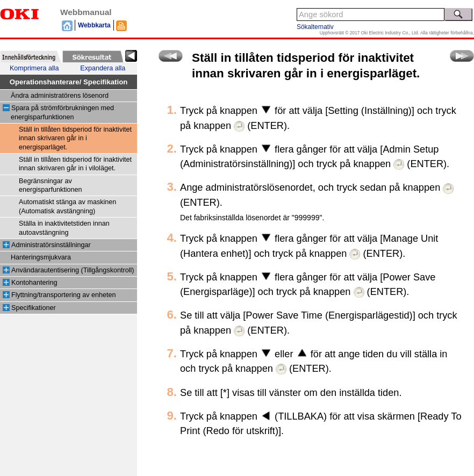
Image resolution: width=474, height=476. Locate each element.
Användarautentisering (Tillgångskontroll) (73, 270)
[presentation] (30, 56)
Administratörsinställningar (51, 245)
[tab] (30, 56)
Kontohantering (34, 283)
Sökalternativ (315, 27)
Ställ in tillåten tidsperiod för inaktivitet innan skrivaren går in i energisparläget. (75, 138)
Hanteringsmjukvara (41, 257)
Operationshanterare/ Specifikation (69, 82)
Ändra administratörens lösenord (60, 96)
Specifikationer (34, 308)
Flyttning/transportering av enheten (64, 295)
